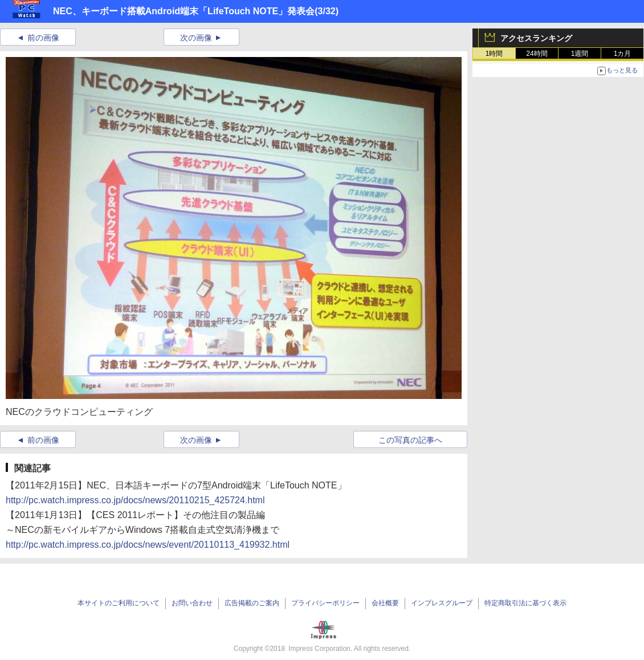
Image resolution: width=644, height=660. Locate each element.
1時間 (494, 54)
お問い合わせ (192, 603)
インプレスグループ (442, 603)
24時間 (537, 54)
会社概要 (385, 603)
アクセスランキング (536, 38)
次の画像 (196, 38)
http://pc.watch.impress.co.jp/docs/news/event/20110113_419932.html (148, 545)
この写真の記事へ (410, 440)
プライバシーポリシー (325, 603)
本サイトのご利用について (119, 603)
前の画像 (43, 38)
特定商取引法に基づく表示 (525, 603)
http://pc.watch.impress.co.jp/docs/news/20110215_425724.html (135, 500)
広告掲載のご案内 (252, 603)
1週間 (580, 54)
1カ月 (623, 54)
